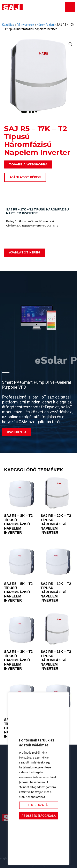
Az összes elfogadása (39, 816)
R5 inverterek (25, 25)
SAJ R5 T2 (52, 226)
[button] (70, 44)
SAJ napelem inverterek (31, 226)
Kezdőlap (8, 25)
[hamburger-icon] (70, 7)
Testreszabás (39, 805)
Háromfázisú (45, 25)
